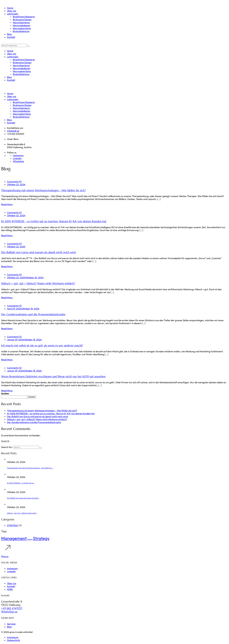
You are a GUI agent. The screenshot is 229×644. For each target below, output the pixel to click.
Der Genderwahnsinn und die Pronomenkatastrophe (33, 314)
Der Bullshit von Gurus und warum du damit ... (23, 498)
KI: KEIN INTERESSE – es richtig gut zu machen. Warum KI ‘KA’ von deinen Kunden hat (54, 221)
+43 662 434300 (12, 608)
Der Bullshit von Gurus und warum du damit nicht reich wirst (39, 252)
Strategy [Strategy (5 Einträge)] (41, 538)
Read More (7, 204)
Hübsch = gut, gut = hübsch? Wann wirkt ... (22, 513)
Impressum (13, 637)
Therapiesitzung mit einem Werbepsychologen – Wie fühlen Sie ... (30, 468)
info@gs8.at (13, 131)
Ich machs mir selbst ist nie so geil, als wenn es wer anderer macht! (42, 346)
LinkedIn (17, 158)
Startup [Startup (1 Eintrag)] (30, 539)
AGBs (10, 589)
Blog (9, 627)
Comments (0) (14, 182)
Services (11, 624)
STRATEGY (13, 525)
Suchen (5, 393)
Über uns (12, 583)
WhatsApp (18, 161)
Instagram (18, 155)
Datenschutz (14, 640)
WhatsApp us (9, 612)
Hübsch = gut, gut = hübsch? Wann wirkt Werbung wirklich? (38, 283)
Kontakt (11, 586)
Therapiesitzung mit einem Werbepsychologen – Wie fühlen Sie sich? (43, 190)
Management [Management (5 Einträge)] (14, 538)
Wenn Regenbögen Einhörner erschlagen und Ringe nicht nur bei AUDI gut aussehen (53, 376)
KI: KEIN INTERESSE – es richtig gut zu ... (21, 483)
